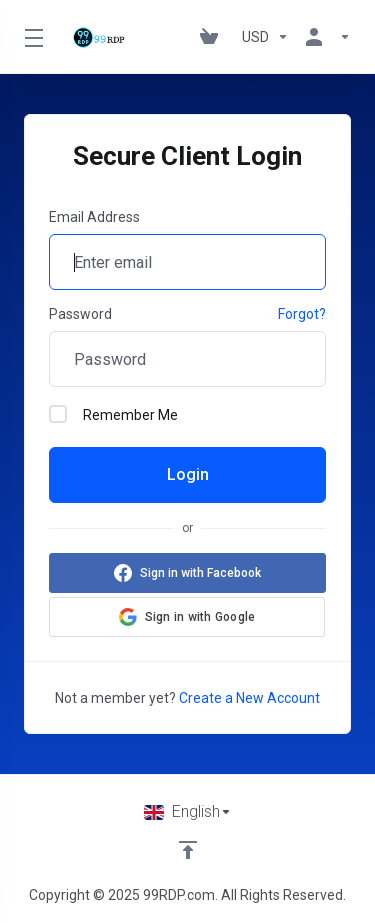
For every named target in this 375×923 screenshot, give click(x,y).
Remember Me (113, 414)
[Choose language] (188, 812)
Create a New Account (249, 698)
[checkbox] (58, 414)
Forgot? (302, 314)
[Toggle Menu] (31, 37)
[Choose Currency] (265, 37)
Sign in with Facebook (200, 573)
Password (80, 314)
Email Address (94, 217)
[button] (187, 617)
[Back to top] (188, 850)
